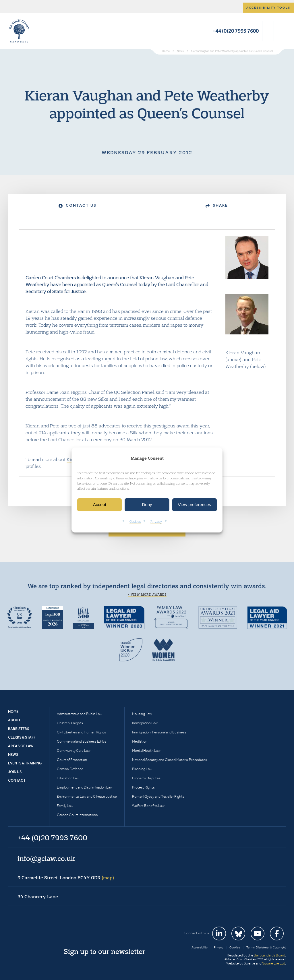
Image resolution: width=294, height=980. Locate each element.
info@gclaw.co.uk (46, 858)
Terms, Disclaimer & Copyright (266, 947)
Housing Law (142, 714)
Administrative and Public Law (80, 714)
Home (13, 711)
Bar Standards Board (269, 955)
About (14, 720)
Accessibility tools (268, 8)
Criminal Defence (70, 769)
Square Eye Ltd (274, 963)
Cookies (135, 521)
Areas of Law (21, 746)
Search (268, 31)
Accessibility (200, 947)
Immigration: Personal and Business (159, 732)
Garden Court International (78, 815)
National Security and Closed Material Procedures (170, 760)
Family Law (65, 806)
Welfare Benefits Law (148, 806)
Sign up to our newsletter (105, 951)
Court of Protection (72, 760)
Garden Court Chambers (19, 31)
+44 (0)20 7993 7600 (236, 31)
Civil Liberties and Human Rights (81, 732)
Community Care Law (74, 751)
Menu (281, 31)
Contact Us (78, 205)
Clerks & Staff (22, 737)
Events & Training (25, 763)
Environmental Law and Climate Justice (87, 796)
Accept (100, 505)
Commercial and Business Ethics (82, 741)
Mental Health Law (146, 751)
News (13, 755)
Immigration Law (145, 723)
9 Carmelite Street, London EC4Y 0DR (66, 878)
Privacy (156, 521)
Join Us (15, 772)
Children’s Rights (70, 723)
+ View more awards (147, 594)
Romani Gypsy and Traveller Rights (158, 796)
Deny (147, 505)
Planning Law (142, 769)
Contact (17, 780)
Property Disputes (146, 778)
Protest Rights (143, 787)
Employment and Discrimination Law (85, 787)
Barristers (19, 729)
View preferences (195, 505)
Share (217, 205)
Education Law (68, 778)
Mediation (140, 741)
